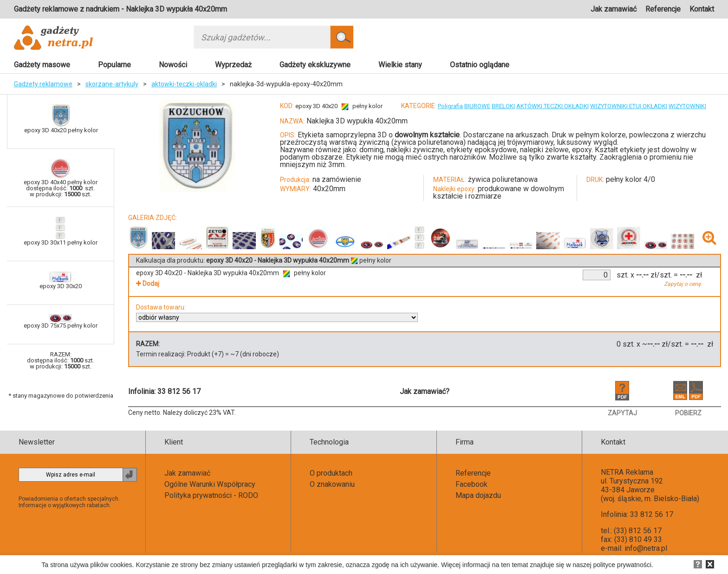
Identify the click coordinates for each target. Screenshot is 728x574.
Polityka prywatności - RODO (211, 495)
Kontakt (702, 9)
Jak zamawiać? (425, 391)
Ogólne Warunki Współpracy (210, 484)
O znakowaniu (332, 484)
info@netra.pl (646, 548)
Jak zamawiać (614, 9)
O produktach (331, 473)
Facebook (471, 484)
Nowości (173, 65)
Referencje (663, 9)
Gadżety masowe (42, 65)
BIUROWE (477, 106)
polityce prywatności (622, 565)
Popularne (114, 65)
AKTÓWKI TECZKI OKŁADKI (552, 106)
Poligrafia (450, 106)
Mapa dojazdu (478, 495)
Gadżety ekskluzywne (315, 65)
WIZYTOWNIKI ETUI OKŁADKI (629, 106)
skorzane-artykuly (112, 84)
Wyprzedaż (233, 65)
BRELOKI (503, 106)
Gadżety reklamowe (43, 84)
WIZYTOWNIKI (687, 106)
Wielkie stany (400, 65)
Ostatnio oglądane (480, 65)
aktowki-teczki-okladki (184, 84)
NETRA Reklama (627, 472)
